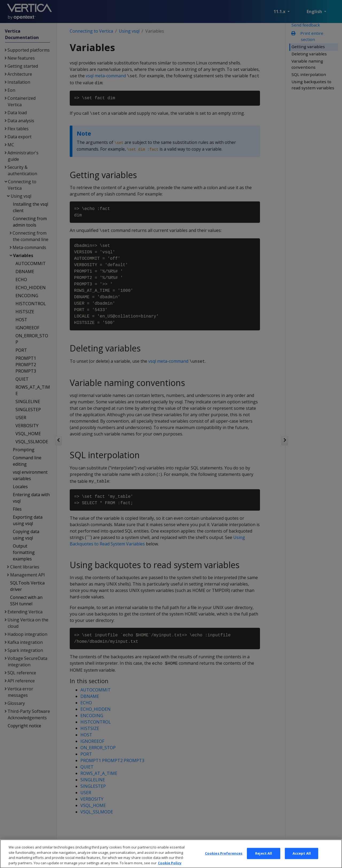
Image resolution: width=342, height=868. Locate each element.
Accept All (302, 859)
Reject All (264, 859)
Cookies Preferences (224, 859)
